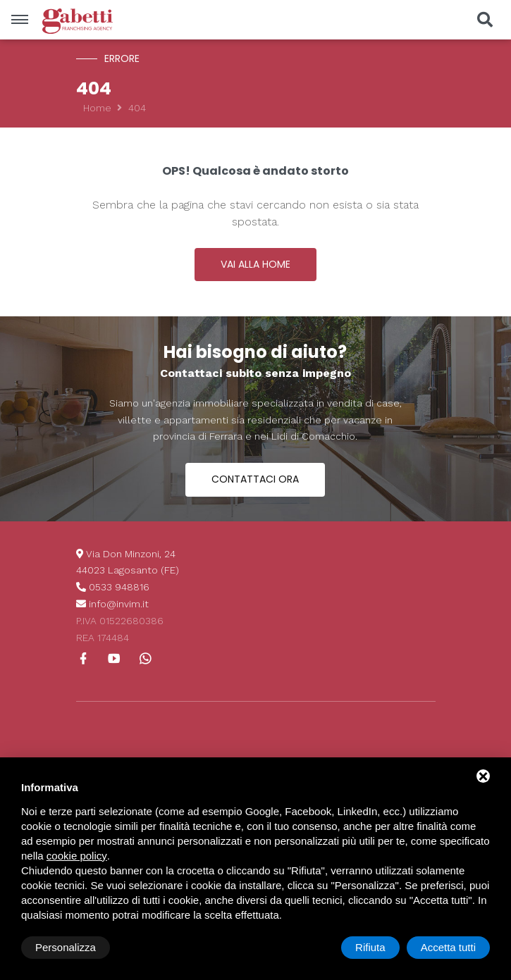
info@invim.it (119, 604)
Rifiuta (370, 947)
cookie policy (77, 856)
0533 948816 (119, 587)
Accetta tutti (448, 947)
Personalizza (66, 947)
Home (97, 108)
